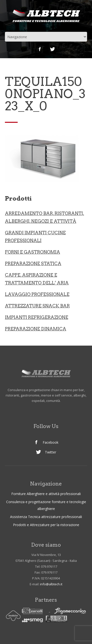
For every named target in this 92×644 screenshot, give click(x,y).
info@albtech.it (51, 584)
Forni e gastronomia (33, 252)
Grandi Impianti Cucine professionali (35, 237)
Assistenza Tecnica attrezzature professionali (46, 517)
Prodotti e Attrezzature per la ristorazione (46, 525)
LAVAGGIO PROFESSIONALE (37, 294)
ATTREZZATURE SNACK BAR (37, 306)
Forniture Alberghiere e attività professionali (46, 494)
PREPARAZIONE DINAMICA (36, 329)
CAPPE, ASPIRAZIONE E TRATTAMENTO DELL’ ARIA (37, 279)
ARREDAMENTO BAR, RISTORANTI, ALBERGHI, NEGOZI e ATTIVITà (45, 217)
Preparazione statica (33, 264)
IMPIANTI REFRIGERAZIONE (37, 317)
